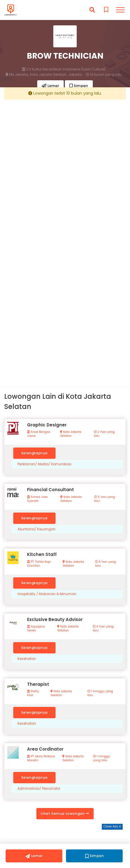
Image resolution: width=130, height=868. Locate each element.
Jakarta (75, 75)
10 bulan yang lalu (104, 75)
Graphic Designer (47, 425)
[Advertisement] (65, 168)
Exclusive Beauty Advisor (55, 619)
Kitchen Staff (42, 554)
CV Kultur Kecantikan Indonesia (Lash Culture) (64, 69)
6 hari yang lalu (105, 564)
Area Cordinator (45, 749)
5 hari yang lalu (105, 499)
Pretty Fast (33, 693)
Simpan (79, 86)
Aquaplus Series (36, 629)
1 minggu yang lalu (100, 693)
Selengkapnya (34, 453)
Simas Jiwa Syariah (37, 499)
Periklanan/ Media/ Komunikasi (44, 464)
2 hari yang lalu (104, 434)
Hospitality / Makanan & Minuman (47, 594)
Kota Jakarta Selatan (71, 434)
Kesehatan (27, 659)
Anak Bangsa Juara (39, 434)
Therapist (38, 684)
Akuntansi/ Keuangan (37, 529)
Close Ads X (112, 826)
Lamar (50, 86)
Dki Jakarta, (17, 75)
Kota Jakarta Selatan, (49, 75)
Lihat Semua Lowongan (65, 814)
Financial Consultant (50, 490)
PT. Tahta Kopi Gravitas (39, 564)
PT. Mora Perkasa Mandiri (41, 758)
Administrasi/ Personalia (39, 789)
